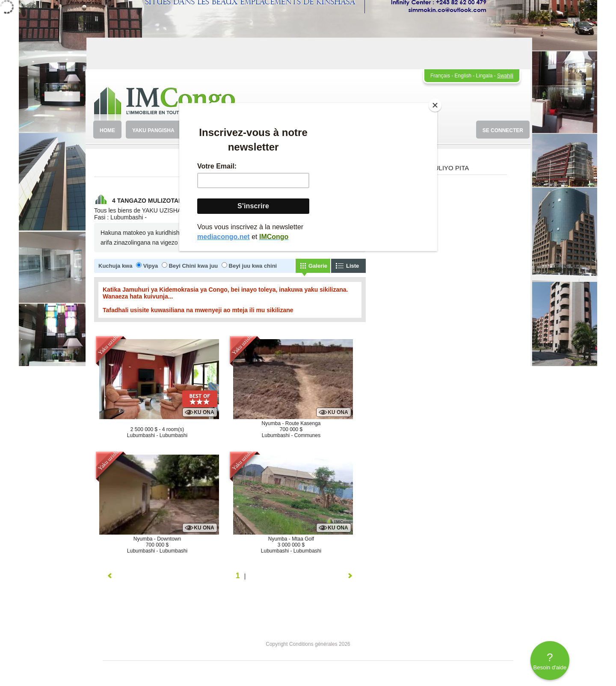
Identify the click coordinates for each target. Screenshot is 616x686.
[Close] (435, 105)
